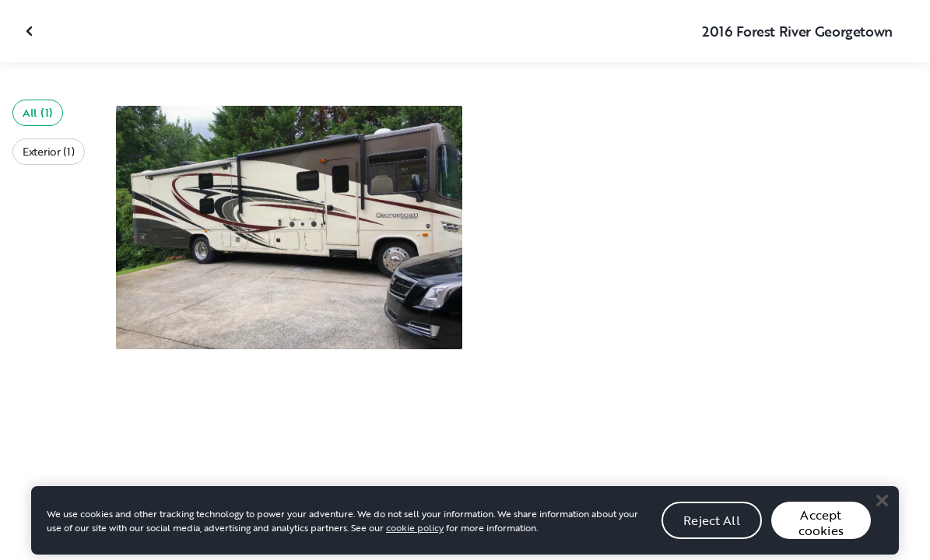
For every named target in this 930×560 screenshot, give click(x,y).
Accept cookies (821, 528)
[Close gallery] (31, 31)
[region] (465, 526)
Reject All (712, 525)
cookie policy (415, 533)
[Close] (882, 506)
